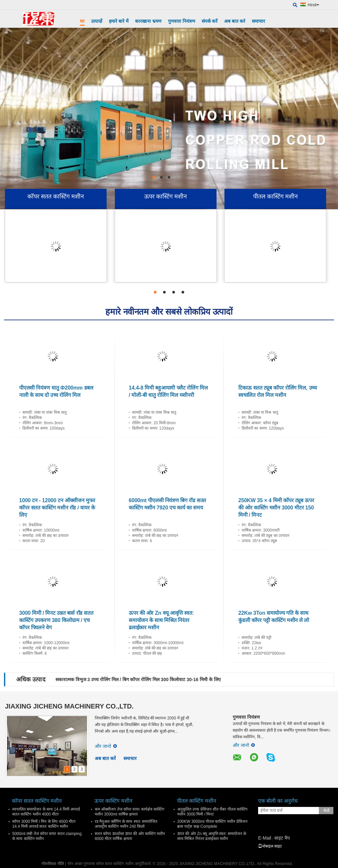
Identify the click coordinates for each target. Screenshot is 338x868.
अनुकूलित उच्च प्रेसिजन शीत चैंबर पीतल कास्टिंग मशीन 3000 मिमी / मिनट (212, 812)
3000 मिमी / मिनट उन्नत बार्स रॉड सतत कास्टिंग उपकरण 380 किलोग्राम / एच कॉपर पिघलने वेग (56, 620)
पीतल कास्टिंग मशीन (275, 196)
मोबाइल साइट (270, 846)
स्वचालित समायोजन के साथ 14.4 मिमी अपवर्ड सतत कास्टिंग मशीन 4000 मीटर (46, 812)
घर (82, 21)
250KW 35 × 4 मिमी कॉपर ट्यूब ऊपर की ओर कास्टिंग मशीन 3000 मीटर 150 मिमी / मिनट (276, 508)
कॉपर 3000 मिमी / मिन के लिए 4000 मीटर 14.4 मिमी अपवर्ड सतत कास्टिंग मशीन (44, 824)
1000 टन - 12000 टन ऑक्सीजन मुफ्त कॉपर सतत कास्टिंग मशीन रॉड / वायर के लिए (57, 508)
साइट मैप (282, 838)
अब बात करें (235, 21)
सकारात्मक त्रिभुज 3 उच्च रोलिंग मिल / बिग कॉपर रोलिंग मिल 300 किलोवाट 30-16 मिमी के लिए (138, 679)
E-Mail (265, 838)
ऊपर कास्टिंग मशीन (166, 196)
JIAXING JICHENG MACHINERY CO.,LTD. (69, 706)
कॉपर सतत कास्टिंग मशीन (56, 196)
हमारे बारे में (119, 21)
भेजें (326, 811)
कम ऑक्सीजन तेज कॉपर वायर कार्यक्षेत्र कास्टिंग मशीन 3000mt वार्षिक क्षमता (130, 812)
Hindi (313, 5)
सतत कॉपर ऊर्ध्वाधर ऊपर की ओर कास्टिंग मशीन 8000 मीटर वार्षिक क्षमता (130, 836)
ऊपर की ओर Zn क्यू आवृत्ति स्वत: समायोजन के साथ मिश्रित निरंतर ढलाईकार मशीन (161, 620)
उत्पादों (97, 21)
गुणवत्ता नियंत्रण (182, 21)
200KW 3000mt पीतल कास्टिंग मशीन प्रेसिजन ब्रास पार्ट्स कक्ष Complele (212, 824)
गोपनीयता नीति (53, 864)
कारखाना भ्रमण (148, 21)
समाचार (258, 21)
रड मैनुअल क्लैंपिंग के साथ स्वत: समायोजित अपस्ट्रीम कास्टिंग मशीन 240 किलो (126, 824)
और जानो (106, 746)
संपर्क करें (210, 21)
